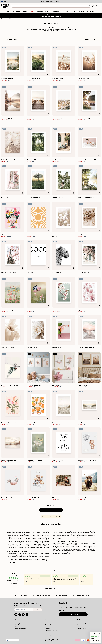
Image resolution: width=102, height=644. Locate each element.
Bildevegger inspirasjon (21, 629)
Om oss (47, 623)
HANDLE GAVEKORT (73, 614)
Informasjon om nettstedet (53, 635)
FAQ (78, 627)
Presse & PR (48, 627)
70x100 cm (68, 545)
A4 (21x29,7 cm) (82, 543)
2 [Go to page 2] (48, 517)
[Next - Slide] (95, 579)
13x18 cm (76, 543)
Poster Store (4, 19)
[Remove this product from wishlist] (22, 74)
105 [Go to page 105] (57, 517)
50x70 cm (63, 545)
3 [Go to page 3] (51, 517)
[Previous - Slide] (22, 579)
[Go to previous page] (42, 517)
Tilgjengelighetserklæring (51, 630)
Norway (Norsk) (13, 640)
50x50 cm (57, 545)
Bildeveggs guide (19, 623)
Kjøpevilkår (34, 635)
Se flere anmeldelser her (51, 588)
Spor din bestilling (81, 623)
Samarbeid (48, 629)
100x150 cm (76, 545)
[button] (95, 637)
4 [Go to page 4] (53, 517)
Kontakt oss (80, 625)
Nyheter (17, 627)
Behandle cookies (81, 629)
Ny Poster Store (49, 625)
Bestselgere (18, 625)
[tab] (93, 6)
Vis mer (51, 510)
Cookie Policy (41, 635)
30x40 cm (89, 543)
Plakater (11, 19)
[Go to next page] (60, 517)
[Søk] (89, 6)
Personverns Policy (66, 635)
